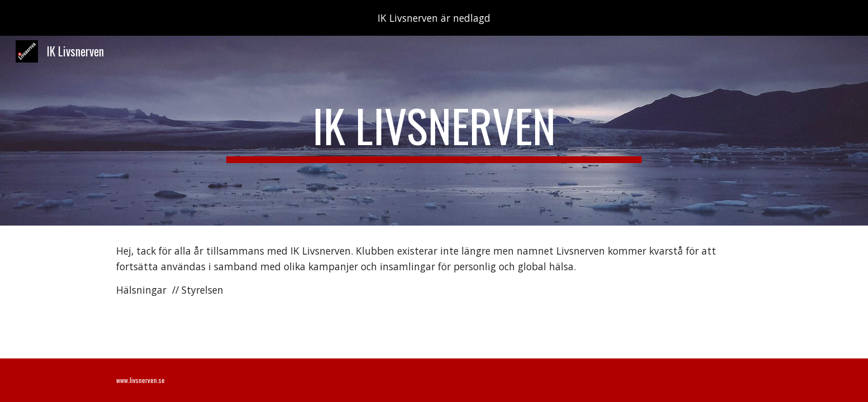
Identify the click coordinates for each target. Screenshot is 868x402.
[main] (434, 131)
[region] (434, 18)
